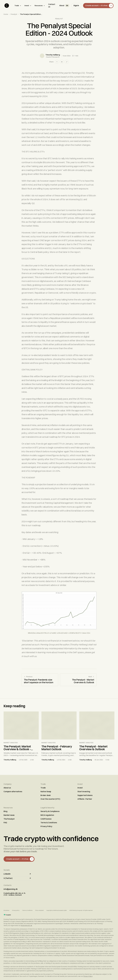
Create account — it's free (99, 6)
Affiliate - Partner (85, 799)
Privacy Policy (46, 826)
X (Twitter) (17, 878)
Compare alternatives (13, 791)
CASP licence (46, 819)
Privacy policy (16, 910)
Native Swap (46, 791)
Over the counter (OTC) (50, 799)
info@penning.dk (11, 889)
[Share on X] (57, 62)
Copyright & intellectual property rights (56, 910)
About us (7, 788)
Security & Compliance (50, 811)
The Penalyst (9, 819)
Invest (28, 6)
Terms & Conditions (49, 823)
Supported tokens (85, 795)
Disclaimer (6, 910)
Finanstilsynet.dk (26, 925)
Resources (40, 6)
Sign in (76, 5)
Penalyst (14, 14)
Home (6, 14)
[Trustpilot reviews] (7, 915)
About (62, 5)
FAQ (5, 823)
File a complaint (39, 910)
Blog (5, 811)
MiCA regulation (47, 815)
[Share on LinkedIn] (62, 62)
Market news (9, 815)
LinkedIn (17, 874)
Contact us (52, 5)
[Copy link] (67, 62)
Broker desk (46, 795)
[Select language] (67, 6)
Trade (18, 6)
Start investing (84, 791)
